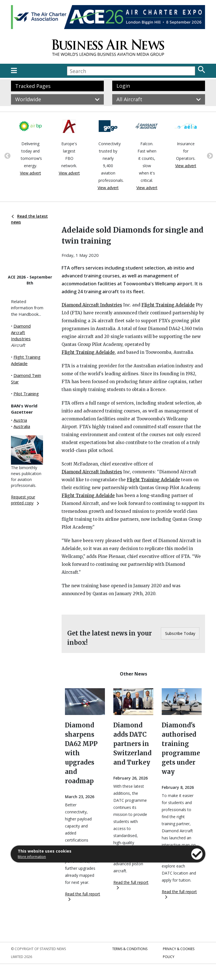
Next (209, 155)
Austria (20, 420)
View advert (31, 173)
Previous (7, 155)
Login (123, 86)
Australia (22, 426)
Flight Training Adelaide (168, 305)
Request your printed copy (25, 500)
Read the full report (83, 896)
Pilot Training (26, 394)
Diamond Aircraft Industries (21, 332)
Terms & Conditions (130, 949)
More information (32, 857)
